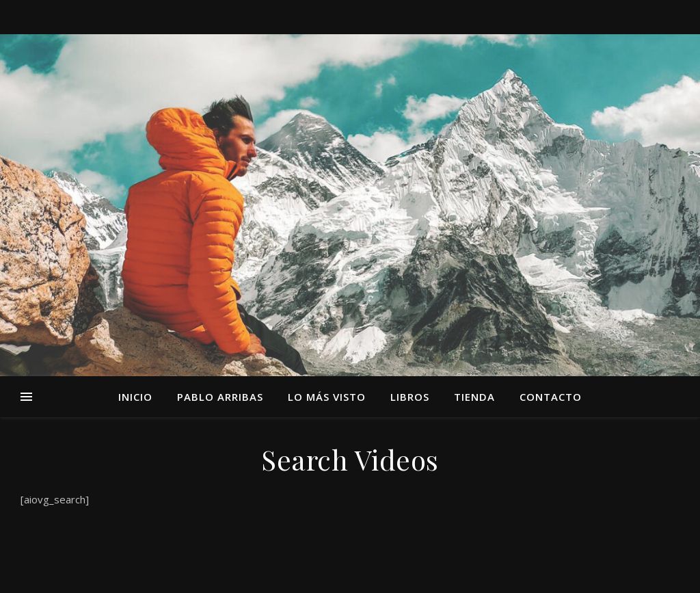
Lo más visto (327, 397)
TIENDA (474, 397)
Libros (410, 397)
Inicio (135, 397)
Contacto (551, 397)
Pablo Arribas (220, 397)
